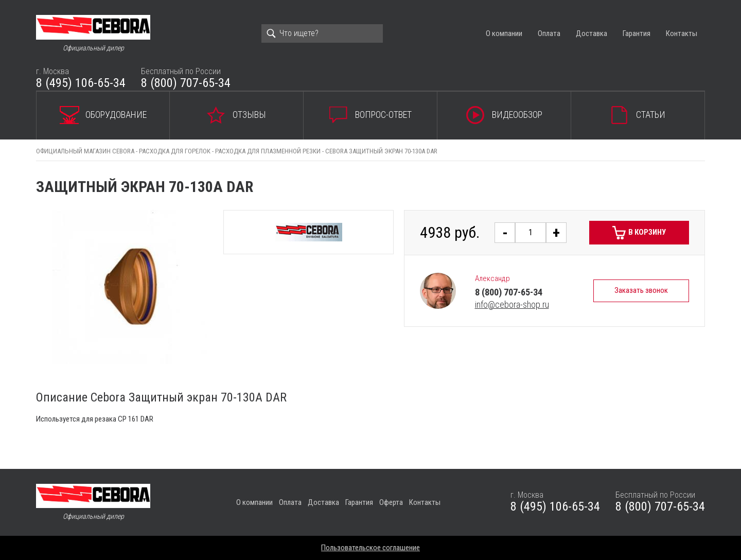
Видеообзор (517, 115)
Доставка (592, 33)
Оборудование (116, 115)
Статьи (651, 115)
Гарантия (637, 33)
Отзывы (249, 115)
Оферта (391, 502)
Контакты (682, 33)
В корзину (647, 232)
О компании (504, 33)
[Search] (322, 33)
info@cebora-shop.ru (512, 304)
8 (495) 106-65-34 (81, 83)
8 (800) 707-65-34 (186, 83)
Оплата (549, 33)
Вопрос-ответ (383, 115)
